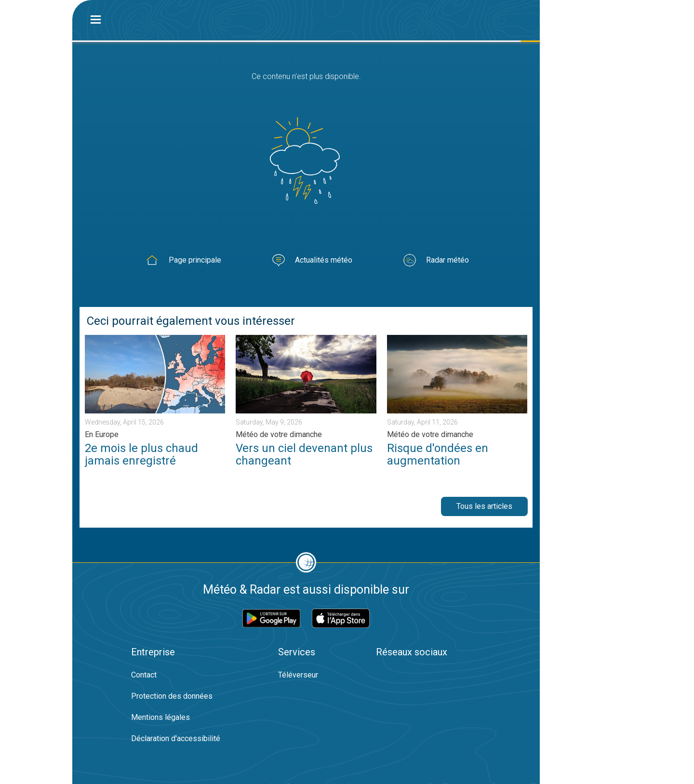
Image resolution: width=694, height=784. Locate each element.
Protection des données (172, 696)
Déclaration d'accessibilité (176, 738)
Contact (144, 675)
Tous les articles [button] (484, 506)
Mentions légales (160, 717)
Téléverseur (298, 675)
